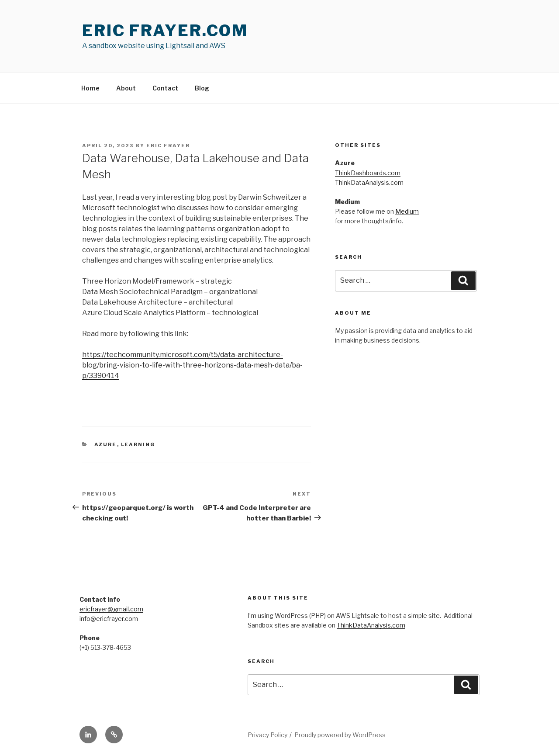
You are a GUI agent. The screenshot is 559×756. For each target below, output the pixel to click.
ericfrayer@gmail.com (111, 609)
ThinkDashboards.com (368, 173)
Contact (165, 88)
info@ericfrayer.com (109, 619)
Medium (407, 211)
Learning (138, 444)
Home (90, 88)
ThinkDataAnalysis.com (369, 182)
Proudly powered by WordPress (340, 735)
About (126, 88)
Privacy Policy (267, 735)
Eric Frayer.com (165, 31)
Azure (106, 444)
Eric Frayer (168, 146)
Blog (202, 88)
